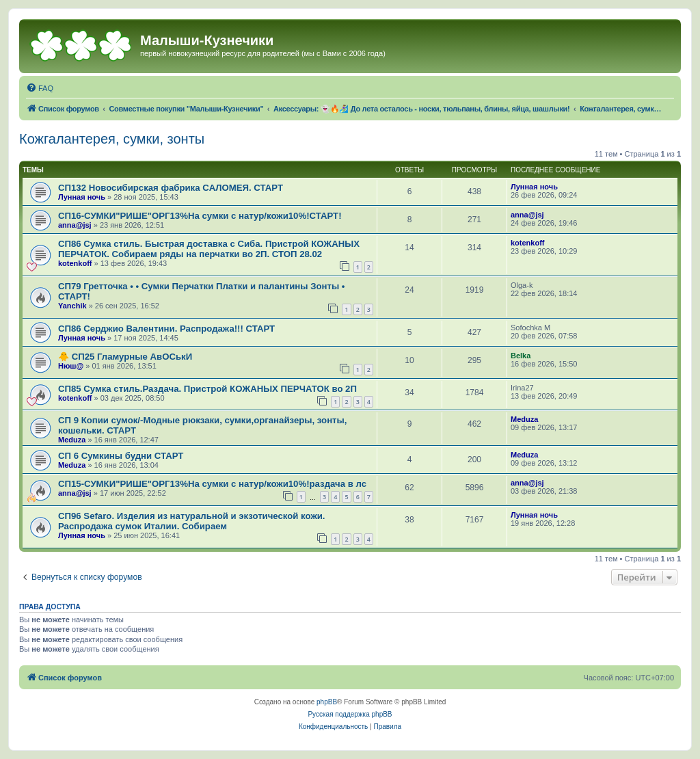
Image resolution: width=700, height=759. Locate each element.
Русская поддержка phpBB (350, 714)
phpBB (327, 702)
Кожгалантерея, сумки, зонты (112, 139)
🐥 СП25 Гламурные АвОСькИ (125, 357)
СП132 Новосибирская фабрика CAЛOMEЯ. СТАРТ (171, 188)
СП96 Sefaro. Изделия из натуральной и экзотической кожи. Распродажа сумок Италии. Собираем (192, 521)
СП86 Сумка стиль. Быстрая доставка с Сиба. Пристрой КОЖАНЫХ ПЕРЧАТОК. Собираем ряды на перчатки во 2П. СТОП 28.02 (209, 249)
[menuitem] (40, 88)
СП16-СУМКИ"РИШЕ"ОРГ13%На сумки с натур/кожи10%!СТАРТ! (200, 216)
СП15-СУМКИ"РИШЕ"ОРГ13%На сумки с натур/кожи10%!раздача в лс (212, 484)
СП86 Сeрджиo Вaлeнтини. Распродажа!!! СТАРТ (166, 329)
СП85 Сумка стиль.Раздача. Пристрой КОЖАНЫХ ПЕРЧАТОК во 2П (207, 389)
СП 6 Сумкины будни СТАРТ (121, 456)
